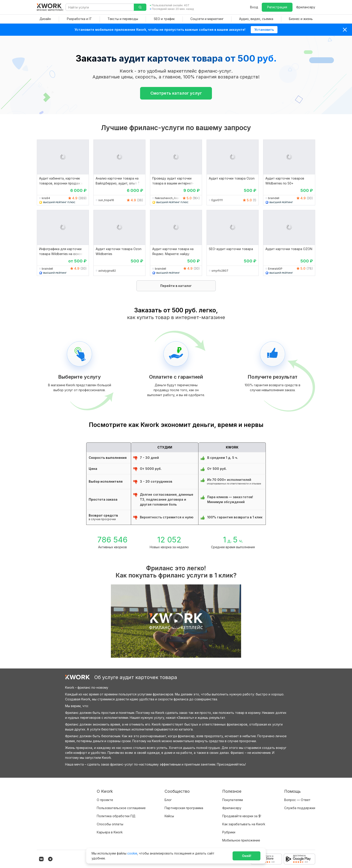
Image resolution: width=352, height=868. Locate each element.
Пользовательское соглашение (121, 808)
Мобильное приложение (241, 840)
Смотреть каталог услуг (176, 93)
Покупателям (233, 800)
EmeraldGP (275, 269)
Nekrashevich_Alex (167, 198)
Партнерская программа (184, 808)
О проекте (105, 800)
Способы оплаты (110, 824)
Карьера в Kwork (110, 832)
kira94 (46, 198)
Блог (168, 800)
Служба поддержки (300, 808)
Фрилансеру (306, 7)
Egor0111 (217, 200)
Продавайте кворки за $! (242, 816)
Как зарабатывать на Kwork (244, 824)
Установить (264, 30)
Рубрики (229, 832)
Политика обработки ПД (116, 816)
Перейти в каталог (176, 286)
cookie (132, 853)
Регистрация (277, 7)
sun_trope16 (106, 200)
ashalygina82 (107, 271)
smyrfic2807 (220, 271)
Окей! (247, 856)
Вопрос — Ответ (297, 800)
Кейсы (169, 816)
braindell (274, 198)
